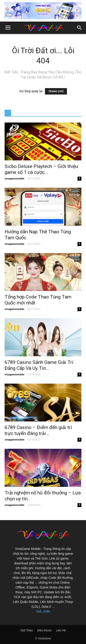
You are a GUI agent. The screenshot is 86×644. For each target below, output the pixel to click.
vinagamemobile (14, 178)
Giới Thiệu (26, 630)
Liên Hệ (61, 630)
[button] (80, 28)
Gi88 (47, 611)
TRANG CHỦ (56, 91)
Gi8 (39, 611)
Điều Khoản (45, 630)
